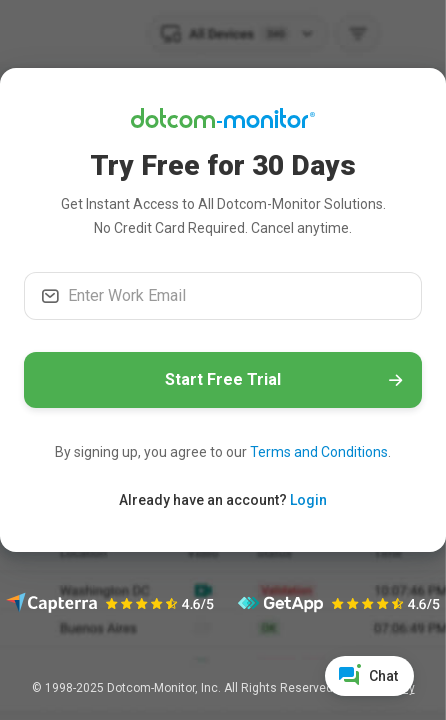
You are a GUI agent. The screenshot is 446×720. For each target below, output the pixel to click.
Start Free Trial (223, 379)
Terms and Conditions (319, 452)
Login (308, 500)
